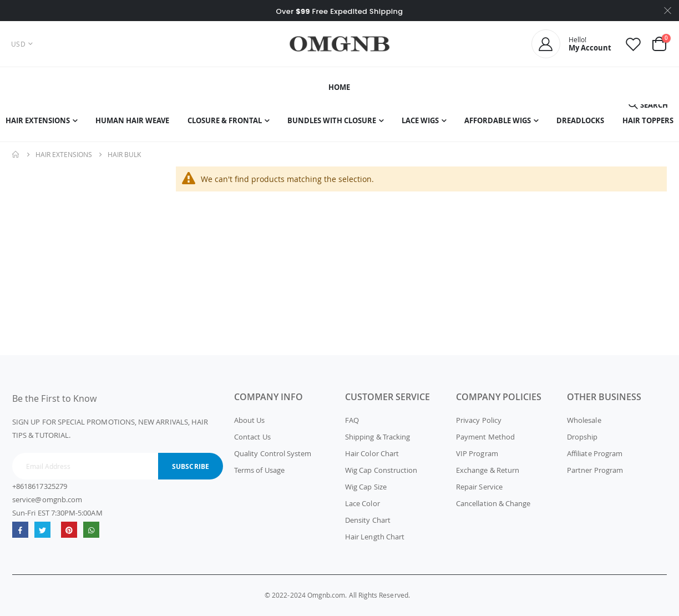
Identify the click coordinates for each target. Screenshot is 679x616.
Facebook (20, 530)
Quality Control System (273, 453)
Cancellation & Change (493, 503)
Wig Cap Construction (381, 470)
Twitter (42, 530)
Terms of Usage (259, 470)
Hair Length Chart (375, 537)
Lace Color (363, 503)
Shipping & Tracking (377, 437)
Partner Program (595, 470)
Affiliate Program (595, 453)
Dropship (582, 437)
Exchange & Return (488, 470)
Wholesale (584, 420)
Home (16, 154)
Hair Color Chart (372, 453)
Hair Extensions (64, 154)
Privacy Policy (479, 420)
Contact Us (252, 437)
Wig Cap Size (366, 487)
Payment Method (485, 437)
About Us (250, 420)
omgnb (69, 530)
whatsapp (91, 530)
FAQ (352, 420)
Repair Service (479, 487)
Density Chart (368, 520)
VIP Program (477, 453)
